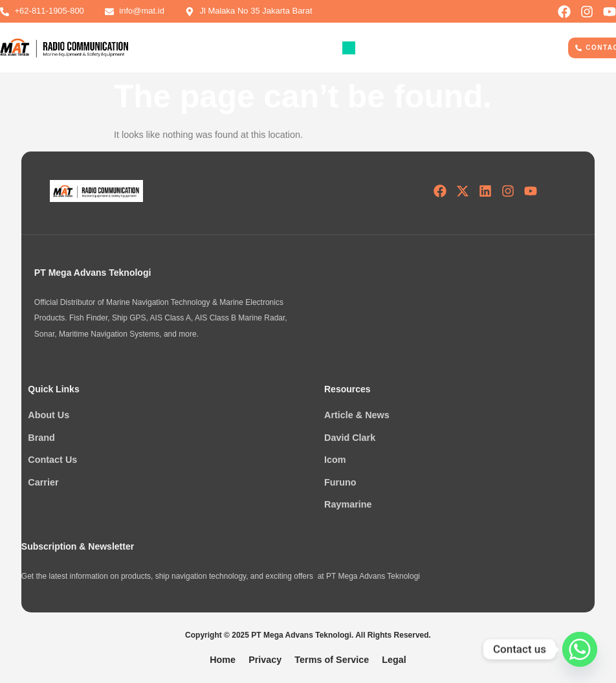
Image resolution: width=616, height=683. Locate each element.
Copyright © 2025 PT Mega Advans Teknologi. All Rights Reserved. (308, 635)
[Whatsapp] (580, 649)
